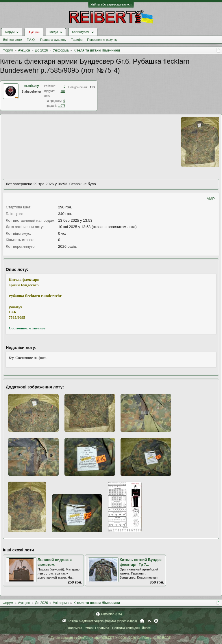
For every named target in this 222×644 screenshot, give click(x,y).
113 (92, 87)
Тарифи (77, 40)
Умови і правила (97, 628)
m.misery (31, 86)
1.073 (62, 106)
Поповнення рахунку (102, 40)
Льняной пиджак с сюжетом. (55, 562)
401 (63, 91)
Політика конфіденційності (132, 628)
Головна (142, 621)
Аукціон (34, 32)
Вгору (149, 621)
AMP (211, 199)
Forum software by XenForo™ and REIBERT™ (111, 638)
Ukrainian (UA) (111, 614)
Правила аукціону (53, 40)
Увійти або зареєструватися (111, 4)
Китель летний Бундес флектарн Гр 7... (141, 562)
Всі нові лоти (13, 40)
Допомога (75, 628)
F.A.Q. (31, 40)
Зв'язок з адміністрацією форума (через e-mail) (102, 621)
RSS (156, 621)
